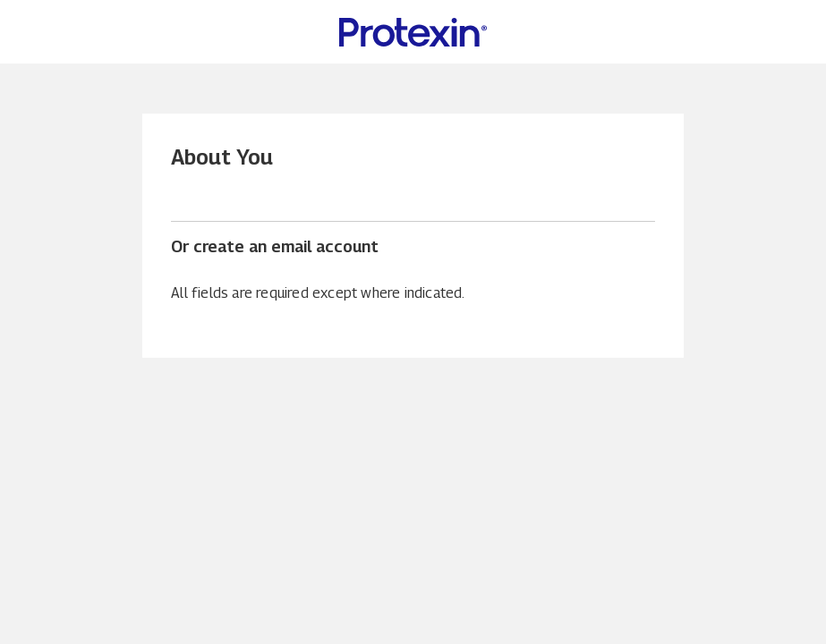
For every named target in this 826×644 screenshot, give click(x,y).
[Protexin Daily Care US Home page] (413, 32)
